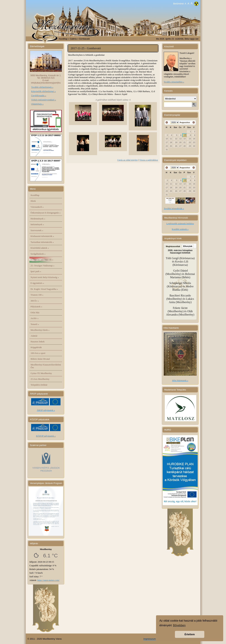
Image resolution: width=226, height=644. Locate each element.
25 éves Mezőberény (40, 379)
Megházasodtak (173, 246)
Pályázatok (36, 307)
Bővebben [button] (179, 625)
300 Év (35, 301)
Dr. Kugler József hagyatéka (44, 289)
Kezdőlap (63, 39)
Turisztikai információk (42, 242)
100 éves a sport (38, 353)
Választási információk (42, 260)
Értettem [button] (190, 634)
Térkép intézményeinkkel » (44, 100)
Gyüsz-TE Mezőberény (41, 373)
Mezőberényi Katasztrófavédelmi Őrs (46, 366)
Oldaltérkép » (37, 104)
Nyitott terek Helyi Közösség (45, 277)
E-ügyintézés (37, 283)
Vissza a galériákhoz (149, 160)
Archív (35, 318)
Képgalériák (36, 347)
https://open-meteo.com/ (48, 580)
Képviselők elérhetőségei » (43, 91)
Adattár (34, 336)
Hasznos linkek (38, 342)
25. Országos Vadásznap (43, 266)
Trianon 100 (37, 295)
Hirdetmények (38, 219)
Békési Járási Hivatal (40, 359)
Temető (35, 324)
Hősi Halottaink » (180, 380)
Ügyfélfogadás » (39, 96)
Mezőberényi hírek (40, 330)
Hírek (33, 201)
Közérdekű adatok (40, 248)
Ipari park (36, 271)
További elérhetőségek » (42, 87)
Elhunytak (188, 246)
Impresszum (150, 639)
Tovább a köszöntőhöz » (174, 82)
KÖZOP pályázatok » (46, 436)
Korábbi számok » (180, 229)
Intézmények (37, 224)
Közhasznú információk (42, 236)
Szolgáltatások (38, 254)
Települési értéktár (39, 385)
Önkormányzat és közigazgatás (46, 213)
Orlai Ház (35, 312)
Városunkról (37, 207)
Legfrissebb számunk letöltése (180, 224)
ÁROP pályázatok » (46, 410)
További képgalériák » (174, 208)
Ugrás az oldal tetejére (128, 160)
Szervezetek (37, 230)
